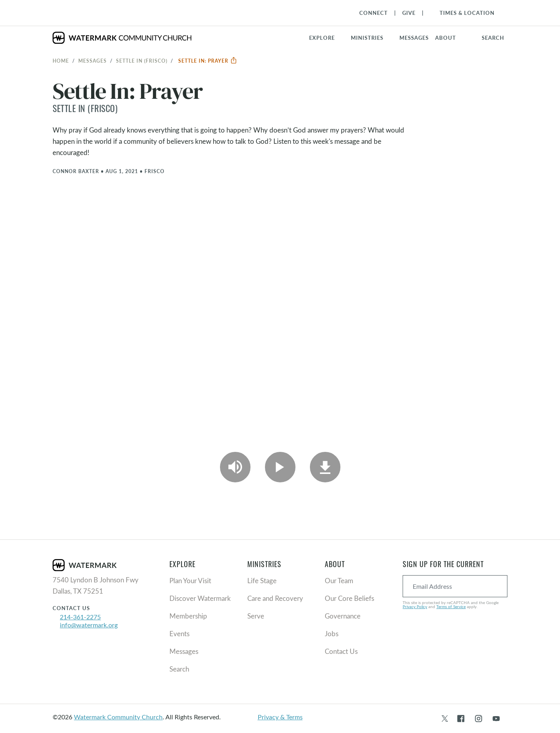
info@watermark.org (89, 625)
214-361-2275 (80, 617)
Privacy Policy (415, 606)
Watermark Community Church (118, 717)
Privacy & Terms (280, 717)
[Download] (325, 467)
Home (61, 61)
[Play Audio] (235, 467)
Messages (93, 61)
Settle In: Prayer (208, 61)
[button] (372, 38)
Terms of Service (451, 606)
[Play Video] (280, 467)
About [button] (446, 38)
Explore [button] (322, 38)
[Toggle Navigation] (463, 13)
